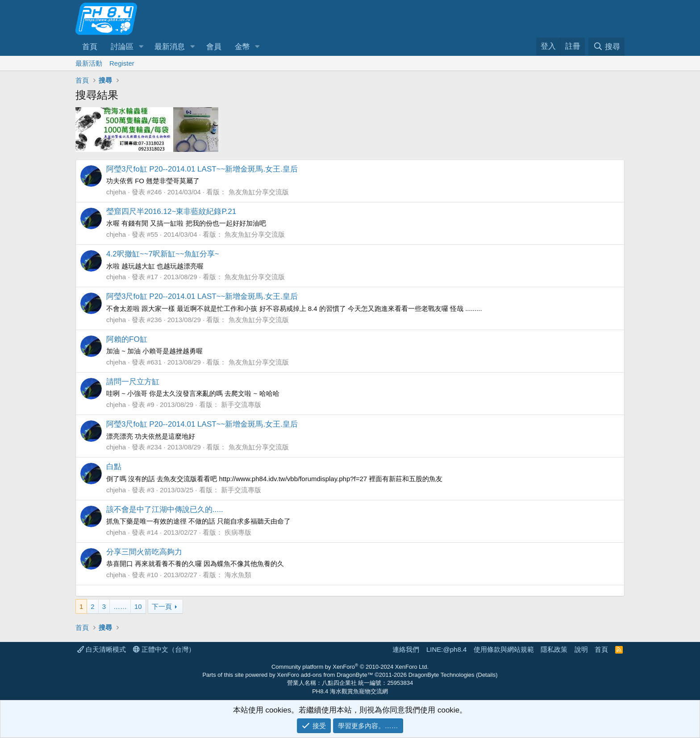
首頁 (90, 47)
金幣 (242, 47)
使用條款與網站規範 (504, 649)
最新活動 (89, 63)
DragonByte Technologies (442, 675)
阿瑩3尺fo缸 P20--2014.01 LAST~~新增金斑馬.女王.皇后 (202, 169)
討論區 (122, 47)
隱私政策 (554, 649)
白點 (114, 467)
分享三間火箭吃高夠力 (144, 552)
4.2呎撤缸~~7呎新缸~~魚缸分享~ (163, 254)
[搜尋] (606, 47)
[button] (141, 47)
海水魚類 (238, 575)
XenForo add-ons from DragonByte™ (325, 675)
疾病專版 (238, 532)
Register (122, 63)
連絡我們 (406, 649)
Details (487, 675)
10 (138, 606)
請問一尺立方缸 (133, 382)
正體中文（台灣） (164, 649)
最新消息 (170, 47)
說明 (581, 649)
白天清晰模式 (102, 649)
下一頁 (162, 606)
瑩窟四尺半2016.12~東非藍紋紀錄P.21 (171, 212)
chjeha (116, 192)
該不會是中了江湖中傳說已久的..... (165, 509)
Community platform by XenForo (350, 667)
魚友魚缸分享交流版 (259, 192)
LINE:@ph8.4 (446, 649)
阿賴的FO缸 (127, 339)
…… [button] (120, 606)
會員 (214, 47)
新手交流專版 (241, 405)
